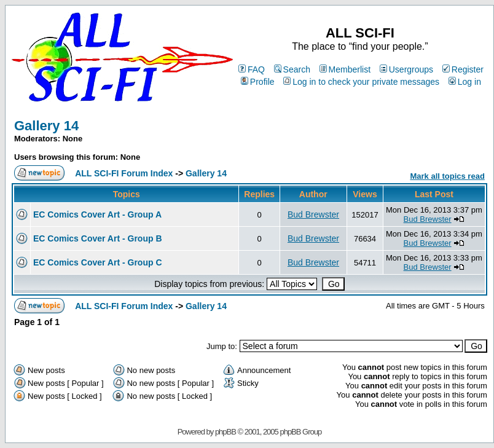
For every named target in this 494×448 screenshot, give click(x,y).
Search (292, 69)
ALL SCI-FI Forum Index (124, 173)
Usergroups (406, 69)
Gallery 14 (46, 126)
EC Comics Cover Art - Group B (98, 238)
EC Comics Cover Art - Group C (98, 262)
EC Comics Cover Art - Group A (97, 214)
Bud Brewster (313, 214)
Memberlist (345, 69)
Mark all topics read (447, 176)
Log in (465, 82)
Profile (258, 82)
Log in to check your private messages (361, 82)
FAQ (252, 69)
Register (463, 69)
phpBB (225, 432)
